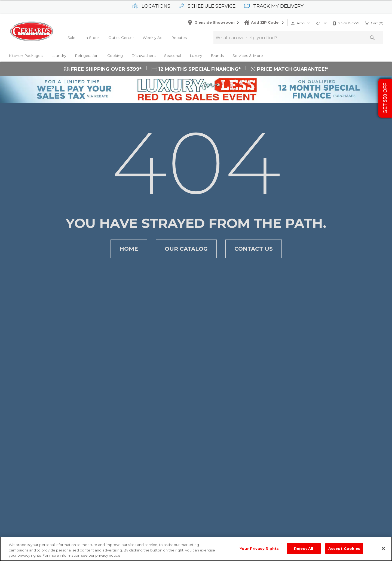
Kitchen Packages (26, 56)
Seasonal (173, 56)
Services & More (248, 56)
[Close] (383, 548)
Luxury (196, 56)
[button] (293, 23)
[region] (196, 549)
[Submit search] (372, 38)
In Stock (92, 38)
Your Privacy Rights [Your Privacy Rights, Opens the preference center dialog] (259, 548)
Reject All (304, 548)
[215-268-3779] (345, 23)
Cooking (115, 56)
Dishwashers (143, 56)
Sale (71, 38)
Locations (151, 6)
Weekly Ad (153, 38)
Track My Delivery (274, 6)
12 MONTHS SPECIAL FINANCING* (196, 69)
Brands (217, 56)
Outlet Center (121, 38)
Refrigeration (87, 56)
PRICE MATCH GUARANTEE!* (290, 69)
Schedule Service (207, 6)
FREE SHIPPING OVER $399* (103, 69)
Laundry (59, 56)
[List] (321, 23)
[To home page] (32, 31)
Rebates (179, 38)
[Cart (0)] (373, 23)
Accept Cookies (344, 548)
